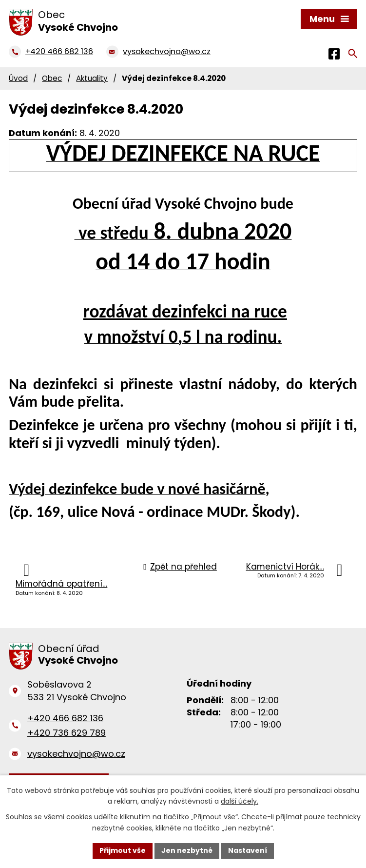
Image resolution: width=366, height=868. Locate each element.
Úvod (18, 78)
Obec (52, 78)
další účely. (240, 802)
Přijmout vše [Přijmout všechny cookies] (123, 850)
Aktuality (92, 78)
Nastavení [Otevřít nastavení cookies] (248, 850)
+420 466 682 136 (65, 718)
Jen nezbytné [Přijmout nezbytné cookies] (187, 850)
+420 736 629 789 (67, 733)
